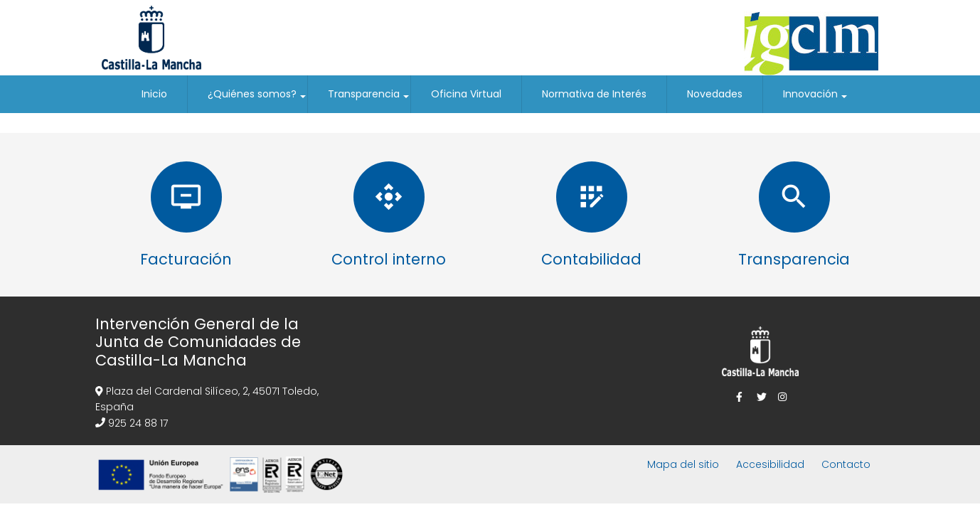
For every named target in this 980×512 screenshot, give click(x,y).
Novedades (715, 94)
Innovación (816, 100)
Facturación (186, 259)
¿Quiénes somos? (257, 100)
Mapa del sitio (683, 464)
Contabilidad (591, 259)
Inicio (154, 94)
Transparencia (369, 100)
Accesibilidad (770, 464)
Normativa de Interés (594, 94)
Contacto (846, 464)
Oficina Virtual (466, 94)
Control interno (389, 259)
